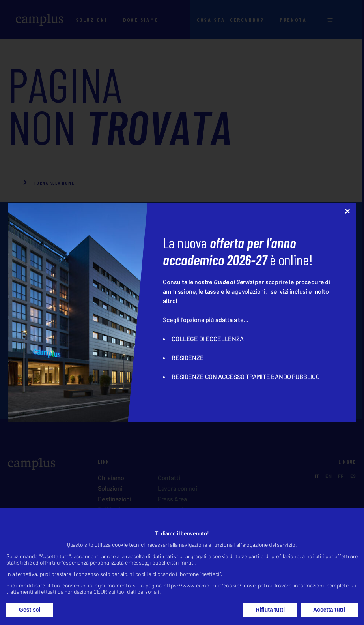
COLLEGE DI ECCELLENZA (208, 339)
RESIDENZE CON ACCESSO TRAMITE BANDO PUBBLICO (246, 376)
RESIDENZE (188, 358)
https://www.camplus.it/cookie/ (203, 595)
